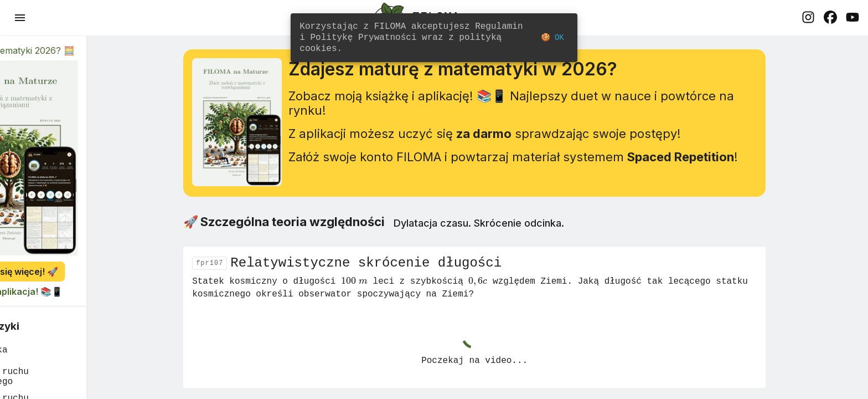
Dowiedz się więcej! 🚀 (77, 272)
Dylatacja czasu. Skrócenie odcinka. (516, 230)
